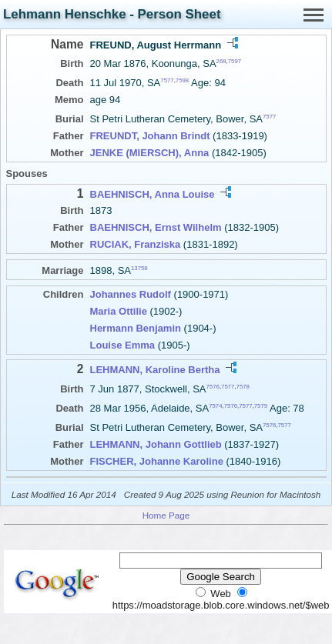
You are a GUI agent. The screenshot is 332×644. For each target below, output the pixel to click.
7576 (213, 386)
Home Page (166, 515)
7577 (167, 80)
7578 (243, 386)
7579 (261, 406)
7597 (235, 61)
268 (221, 61)
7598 (182, 80)
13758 (139, 268)
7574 (215, 406)
